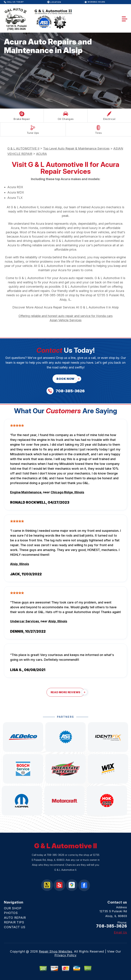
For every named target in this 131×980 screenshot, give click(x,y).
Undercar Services (25, 621)
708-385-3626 (54, 295)
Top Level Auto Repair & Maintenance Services (76, 148)
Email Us (120, 932)
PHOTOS (11, 913)
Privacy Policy (65, 955)
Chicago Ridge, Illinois (67, 492)
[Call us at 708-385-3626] (66, 391)
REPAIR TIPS (14, 922)
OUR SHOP (13, 908)
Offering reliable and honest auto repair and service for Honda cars (66, 316)
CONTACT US (15, 927)
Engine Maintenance (26, 492)
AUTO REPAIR (15, 918)
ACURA (41, 154)
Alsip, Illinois (20, 564)
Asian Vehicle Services (66, 320)
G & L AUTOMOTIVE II (23, 148)
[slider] (17, 425)
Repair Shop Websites (55, 951)
